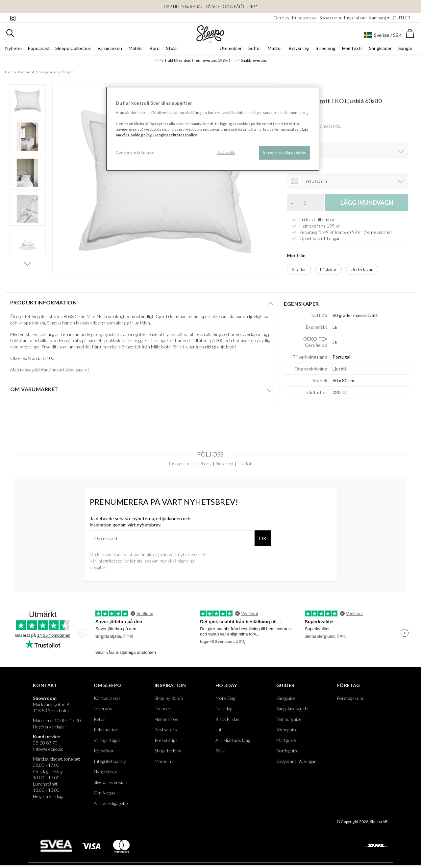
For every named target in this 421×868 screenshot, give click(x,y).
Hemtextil (352, 48)
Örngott (68, 72)
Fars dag (224, 709)
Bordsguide (287, 751)
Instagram (179, 464)
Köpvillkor (104, 751)
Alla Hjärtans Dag (233, 740)
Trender (163, 709)
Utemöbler (231, 48)
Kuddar (299, 269)
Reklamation (106, 730)
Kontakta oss (107, 698)
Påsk (220, 751)
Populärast (39, 48)
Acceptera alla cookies (284, 153)
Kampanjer (379, 18)
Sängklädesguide (292, 709)
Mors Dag (225, 698)
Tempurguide (289, 719)
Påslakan (329, 269)
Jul (218, 730)
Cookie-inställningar (136, 152)
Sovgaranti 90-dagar (296, 761)
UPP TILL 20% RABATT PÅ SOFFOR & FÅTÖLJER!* (211, 7)
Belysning (299, 48)
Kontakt (45, 685)
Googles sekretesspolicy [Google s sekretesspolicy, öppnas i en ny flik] (175, 135)
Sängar (405, 48)
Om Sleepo (108, 685)
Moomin (163, 761)
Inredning (325, 48)
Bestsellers (166, 730)
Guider (285, 685)
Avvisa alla (226, 153)
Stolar (172, 48)
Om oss (281, 18)
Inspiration (355, 18)
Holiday (226, 685)
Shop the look (168, 751)
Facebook (202, 464)
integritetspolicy (113, 561)
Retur (99, 719)
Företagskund (351, 698)
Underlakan (362, 269)
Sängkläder (380, 48)
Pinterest (225, 464)
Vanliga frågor (107, 740)
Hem (9, 72)
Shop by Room (169, 698)
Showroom (330, 18)
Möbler (136, 48)
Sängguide (286, 698)
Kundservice (304, 18)
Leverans (103, 709)
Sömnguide (287, 730)
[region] (213, 129)
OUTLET (402, 18)
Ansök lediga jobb (111, 803)
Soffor (255, 48)
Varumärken (110, 48)
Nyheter (14, 48)
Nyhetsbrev (105, 772)
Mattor (275, 48)
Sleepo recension (111, 782)
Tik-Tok (245, 464)
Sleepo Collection (73, 48)
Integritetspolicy (110, 761)
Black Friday (227, 719)
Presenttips (166, 740)
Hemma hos (166, 719)
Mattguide (286, 740)
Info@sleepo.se (48, 749)
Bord (155, 48)
